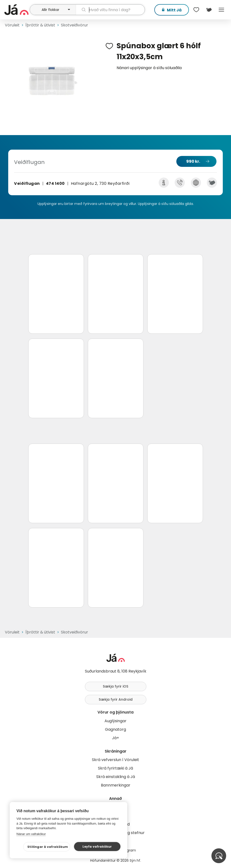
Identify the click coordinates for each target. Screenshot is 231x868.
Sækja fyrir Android (116, 699)
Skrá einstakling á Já (116, 777)
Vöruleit (12, 25)
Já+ (115, 738)
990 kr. (193, 161)
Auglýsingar (115, 721)
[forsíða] (16, 10)
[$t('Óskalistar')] (196, 10)
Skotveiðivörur (75, 25)
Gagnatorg (115, 729)
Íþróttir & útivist (40, 25)
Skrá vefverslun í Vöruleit (115, 760)
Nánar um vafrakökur (31, 834)
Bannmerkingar (116, 785)
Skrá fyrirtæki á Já (115, 768)
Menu (221, 10)
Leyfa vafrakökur (97, 847)
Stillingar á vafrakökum (48, 847)
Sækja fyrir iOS (115, 686)
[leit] (110, 10)
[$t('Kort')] (209, 10)
